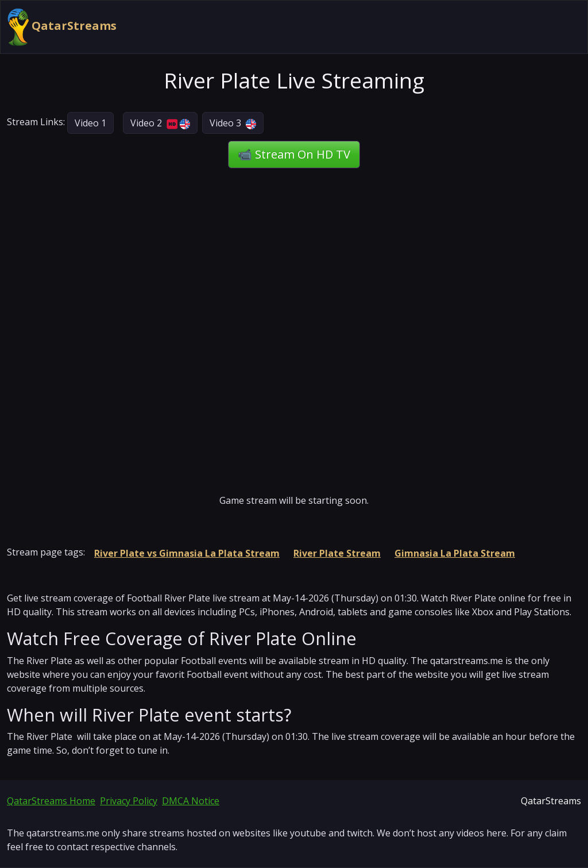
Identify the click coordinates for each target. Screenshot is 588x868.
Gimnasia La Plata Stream (455, 553)
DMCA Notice (191, 801)
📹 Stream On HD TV (294, 154)
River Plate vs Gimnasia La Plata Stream (187, 553)
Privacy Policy (129, 801)
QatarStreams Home (51, 801)
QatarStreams (62, 27)
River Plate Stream (337, 553)
